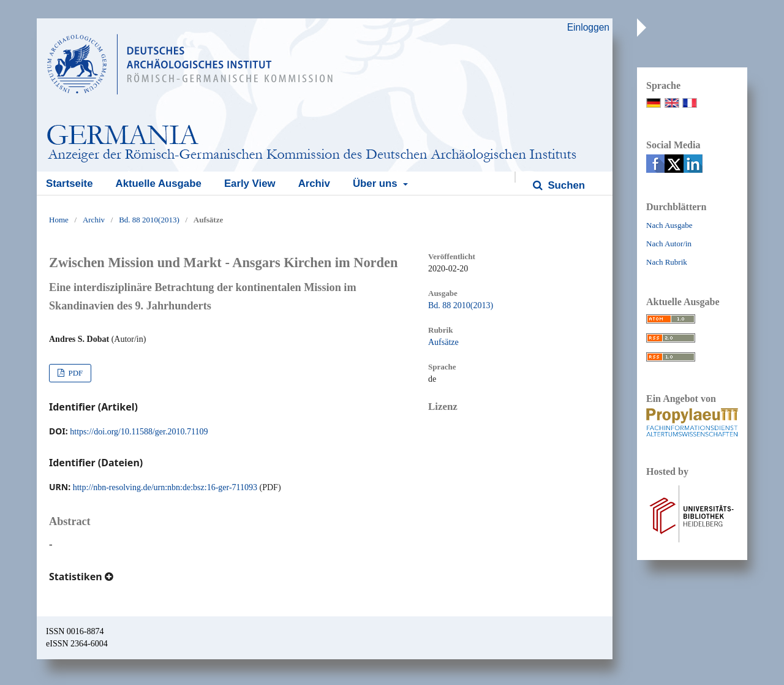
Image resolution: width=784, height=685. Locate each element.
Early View (250, 184)
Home (59, 220)
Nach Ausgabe (669, 225)
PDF (74, 373)
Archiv (314, 184)
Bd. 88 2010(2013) (149, 220)
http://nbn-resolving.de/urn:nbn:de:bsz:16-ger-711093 (165, 487)
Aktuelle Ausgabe (159, 184)
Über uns (376, 184)
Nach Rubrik (667, 262)
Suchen (565, 185)
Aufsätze (443, 342)
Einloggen (588, 27)
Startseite (69, 184)
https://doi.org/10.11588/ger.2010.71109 (139, 432)
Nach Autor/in (669, 244)
